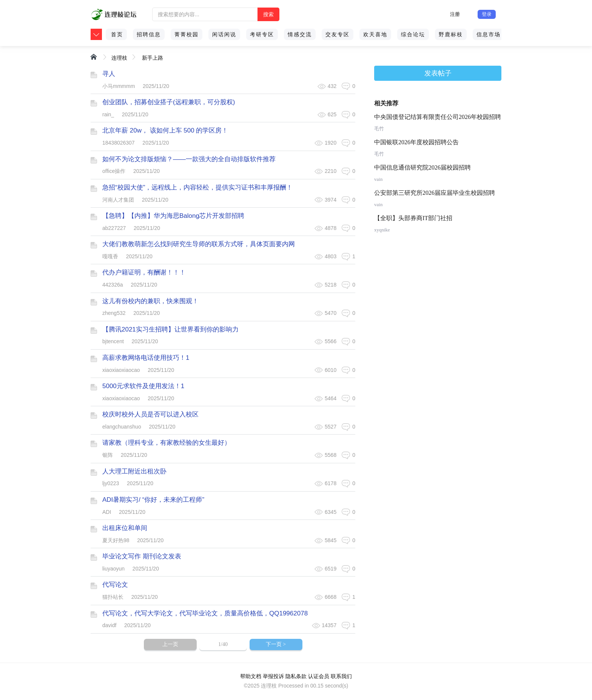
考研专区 (262, 34)
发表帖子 (438, 73)
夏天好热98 (116, 540)
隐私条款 (296, 676)
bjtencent (113, 341)
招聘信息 (149, 34)
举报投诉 (273, 676)
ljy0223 (111, 483)
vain (378, 179)
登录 (487, 14)
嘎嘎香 (110, 256)
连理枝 (119, 58)
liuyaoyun (113, 569)
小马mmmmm (119, 86)
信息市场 (489, 34)
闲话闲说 (224, 34)
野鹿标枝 (451, 34)
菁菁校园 (187, 34)
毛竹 (379, 129)
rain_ (108, 114)
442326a (113, 285)
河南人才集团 (118, 200)
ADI (107, 512)
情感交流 (300, 34)
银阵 (108, 455)
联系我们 (341, 676)
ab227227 (114, 228)
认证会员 (319, 676)
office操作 (114, 171)
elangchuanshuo (122, 427)
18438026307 (119, 143)
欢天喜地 (375, 34)
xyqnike (382, 230)
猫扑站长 (113, 597)
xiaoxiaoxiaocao (121, 370)
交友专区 (338, 34)
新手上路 (153, 58)
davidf (109, 625)
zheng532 (114, 313)
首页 (117, 34)
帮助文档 (251, 676)
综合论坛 (413, 34)
